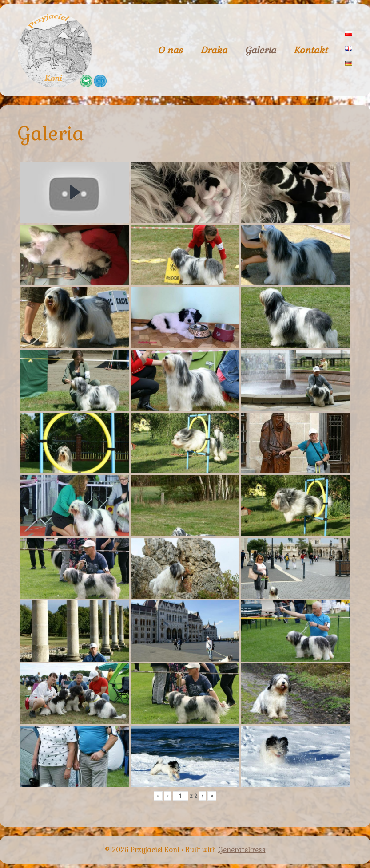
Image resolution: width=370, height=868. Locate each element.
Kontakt (310, 50)
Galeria (260, 50)
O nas (170, 50)
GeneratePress (242, 850)
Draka (214, 50)
